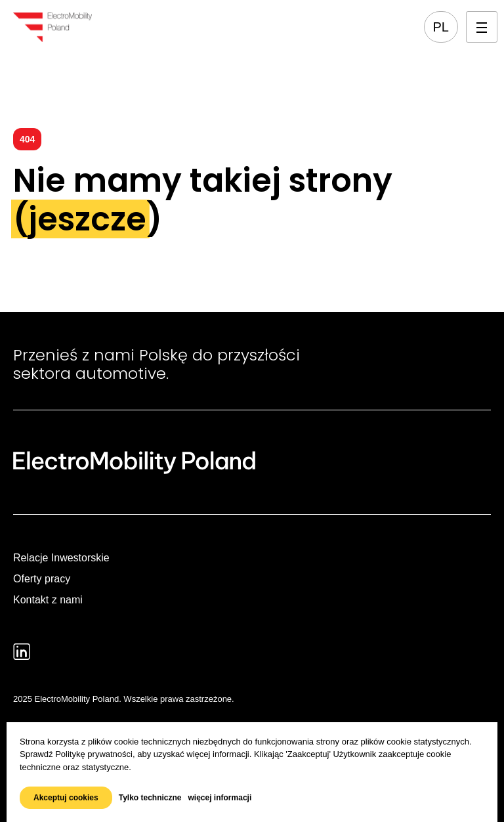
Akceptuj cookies (66, 798)
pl (441, 27)
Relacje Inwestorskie (61, 558)
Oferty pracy (42, 579)
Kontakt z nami (48, 600)
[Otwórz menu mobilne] (482, 27)
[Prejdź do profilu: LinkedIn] (22, 652)
